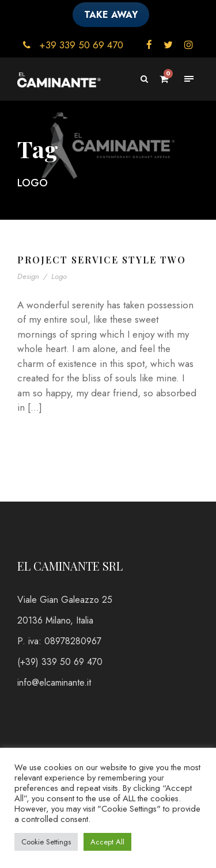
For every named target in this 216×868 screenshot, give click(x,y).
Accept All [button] (107, 842)
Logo (59, 276)
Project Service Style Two (102, 260)
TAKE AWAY (111, 15)
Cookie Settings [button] (46, 842)
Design (28, 276)
